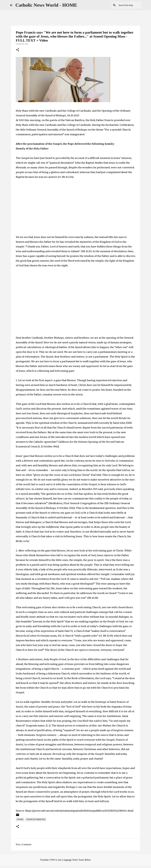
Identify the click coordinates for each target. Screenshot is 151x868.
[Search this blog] (126, 5)
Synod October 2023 (36, 819)
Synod (20, 819)
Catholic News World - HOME (46, 5)
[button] (18, 50)
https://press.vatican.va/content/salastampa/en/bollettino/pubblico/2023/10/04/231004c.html (79, 811)
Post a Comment (24, 844)
